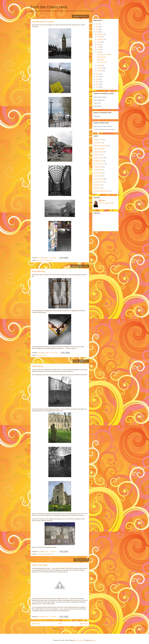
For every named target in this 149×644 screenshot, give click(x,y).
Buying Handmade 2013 (101, 146)
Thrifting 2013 (98, 167)
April (99, 52)
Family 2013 (97, 155)
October (100, 37)
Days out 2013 (98, 149)
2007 (97, 84)
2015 (97, 24)
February (100, 68)
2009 (97, 79)
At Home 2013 (98, 140)
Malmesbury (38, 366)
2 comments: (53, 552)
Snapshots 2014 (98, 161)
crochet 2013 (98, 176)
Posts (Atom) (64, 629)
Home (60, 624)
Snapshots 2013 (98, 158)
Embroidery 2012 (99, 152)
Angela (103, 200)
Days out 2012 (40, 260)
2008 (97, 82)
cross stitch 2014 (99, 182)
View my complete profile (106, 203)
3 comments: (53, 258)
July (99, 44)
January (100, 71)
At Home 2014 (98, 143)
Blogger (94, 640)
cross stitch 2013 (99, 179)
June (99, 47)
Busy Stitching (39, 271)
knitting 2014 (97, 188)
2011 (97, 74)
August (100, 42)
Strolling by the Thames (43, 21)
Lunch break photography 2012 (45, 554)
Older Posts (84, 624)
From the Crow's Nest (49, 7)
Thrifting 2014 (98, 170)
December (101, 34)
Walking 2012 (49, 260)
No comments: (54, 353)
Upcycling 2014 (98, 173)
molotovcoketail (80, 640)
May (99, 50)
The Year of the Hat (99, 164)
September (101, 39)
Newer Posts (36, 624)
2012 (97, 32)
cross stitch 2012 (41, 355)
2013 (97, 29)
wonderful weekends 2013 (101, 191)
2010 (97, 77)
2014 (97, 27)
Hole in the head (40, 565)
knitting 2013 (97, 185)
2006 (97, 87)
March (99, 65)
